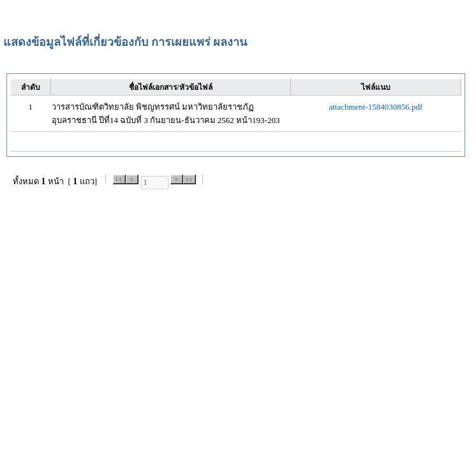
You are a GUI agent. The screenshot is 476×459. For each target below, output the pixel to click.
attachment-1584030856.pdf (376, 107)
